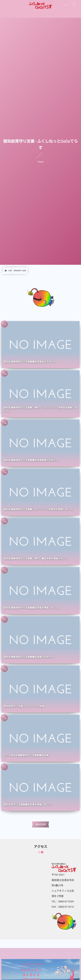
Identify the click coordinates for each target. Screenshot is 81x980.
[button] (74, 4)
